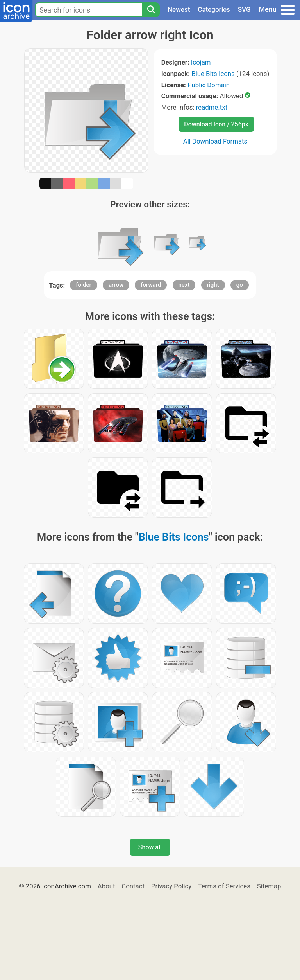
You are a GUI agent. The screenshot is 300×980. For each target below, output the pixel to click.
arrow (116, 285)
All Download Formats (215, 141)
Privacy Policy (171, 886)
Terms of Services (224, 886)
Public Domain (209, 85)
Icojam (201, 62)
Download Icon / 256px (216, 124)
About (106, 886)
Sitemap (269, 886)
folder (83, 285)
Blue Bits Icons (213, 74)
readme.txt (212, 107)
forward (151, 285)
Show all (150, 847)
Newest (179, 9)
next (184, 285)
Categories (214, 9)
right (213, 285)
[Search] (151, 10)
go (240, 285)
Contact (133, 886)
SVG (244, 9)
